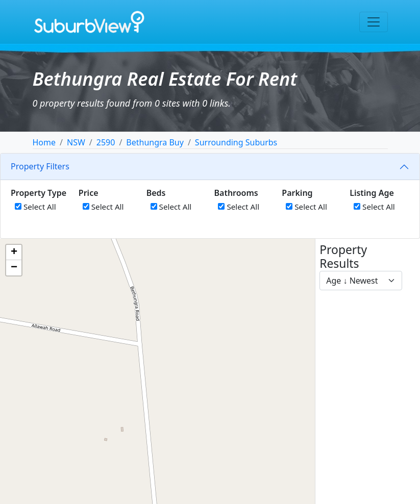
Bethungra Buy (155, 142)
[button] (14, 253)
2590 (106, 142)
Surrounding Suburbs (236, 142)
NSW (76, 142)
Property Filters (40, 166)
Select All (35, 207)
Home (44, 142)
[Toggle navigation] (374, 22)
